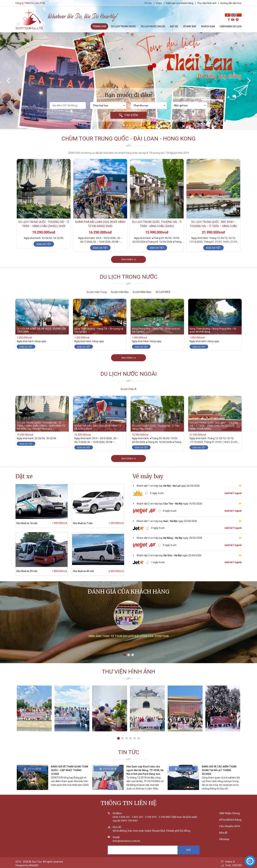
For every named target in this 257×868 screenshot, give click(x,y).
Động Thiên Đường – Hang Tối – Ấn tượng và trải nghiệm (99, 330)
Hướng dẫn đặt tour (231, 3)
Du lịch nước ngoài (129, 374)
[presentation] (9, 81)
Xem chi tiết (44, 244)
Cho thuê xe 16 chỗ (27, 523)
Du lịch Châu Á (128, 389)
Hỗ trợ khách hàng (230, 820)
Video (159, 3)
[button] (124, 125)
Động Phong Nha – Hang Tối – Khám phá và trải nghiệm (156, 330)
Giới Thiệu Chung (230, 813)
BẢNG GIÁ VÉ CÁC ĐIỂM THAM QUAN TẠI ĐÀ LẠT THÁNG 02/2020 (219, 770)
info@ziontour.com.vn (126, 841)
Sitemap (224, 839)
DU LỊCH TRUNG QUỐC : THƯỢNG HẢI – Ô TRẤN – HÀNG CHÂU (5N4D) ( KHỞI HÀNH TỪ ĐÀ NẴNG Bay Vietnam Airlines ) (41, 426)
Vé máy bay (148, 476)
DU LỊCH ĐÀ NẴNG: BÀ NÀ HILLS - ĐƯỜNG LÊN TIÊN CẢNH (41, 330)
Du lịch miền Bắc (120, 292)
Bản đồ (223, 833)
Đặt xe (24, 476)
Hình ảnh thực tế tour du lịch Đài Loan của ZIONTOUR (129, 636)
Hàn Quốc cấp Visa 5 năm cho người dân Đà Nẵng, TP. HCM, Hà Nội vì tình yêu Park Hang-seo (145, 770)
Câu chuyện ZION (230, 826)
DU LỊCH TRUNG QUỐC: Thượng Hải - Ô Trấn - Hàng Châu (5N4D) (156, 427)
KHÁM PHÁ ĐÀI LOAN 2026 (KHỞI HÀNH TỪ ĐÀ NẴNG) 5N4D (98, 427)
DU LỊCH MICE (163, 292)
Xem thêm (129, 259)
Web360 (34, 865)
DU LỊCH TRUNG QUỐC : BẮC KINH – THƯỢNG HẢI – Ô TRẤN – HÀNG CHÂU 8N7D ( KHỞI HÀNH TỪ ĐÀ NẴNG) (213, 226)
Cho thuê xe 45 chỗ (83, 571)
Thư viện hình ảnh (207, 3)
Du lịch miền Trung (97, 292)
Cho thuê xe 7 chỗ (83, 523)
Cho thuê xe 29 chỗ (27, 571)
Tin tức (148, 3)
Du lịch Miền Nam (142, 292)
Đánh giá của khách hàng (180, 3)
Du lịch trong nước (129, 277)
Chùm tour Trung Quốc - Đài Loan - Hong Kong (128, 139)
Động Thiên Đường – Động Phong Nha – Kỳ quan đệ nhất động (213, 330)
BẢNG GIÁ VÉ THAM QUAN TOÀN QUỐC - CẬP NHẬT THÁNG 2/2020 (70, 770)
